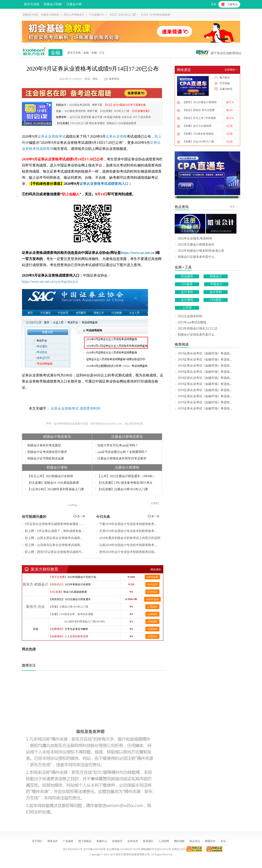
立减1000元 (223, 89)
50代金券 (152, 584)
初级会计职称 (53, 4)
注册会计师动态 (50, 15)
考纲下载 (97, 105)
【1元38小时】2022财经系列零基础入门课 (56, 489)
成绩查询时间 (90, 408)
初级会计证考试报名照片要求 (47, 452)
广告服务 (68, 841)
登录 (214, 4)
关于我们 (37, 841)
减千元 (230, 102)
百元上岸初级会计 (74, 15)
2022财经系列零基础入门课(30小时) (84, 622)
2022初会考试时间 (79, 105)
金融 (55, 53)
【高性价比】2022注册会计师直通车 (70, 599)
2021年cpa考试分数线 (192, 322)
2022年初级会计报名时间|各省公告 (201, 251)
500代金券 (152, 577)
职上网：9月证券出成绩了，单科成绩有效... (54, 531)
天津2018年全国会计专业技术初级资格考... (128, 531)
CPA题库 (187, 284)
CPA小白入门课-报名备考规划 (88, 123)
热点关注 (195, 841)
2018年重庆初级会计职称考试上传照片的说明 (130, 538)
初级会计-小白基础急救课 (121, 123)
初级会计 (216, 276)
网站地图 (179, 841)
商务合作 (53, 841)
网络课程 (156, 570)
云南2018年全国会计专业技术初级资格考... (128, 545)
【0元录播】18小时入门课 (114, 111)
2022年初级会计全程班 (78, 584)
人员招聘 (164, 841)
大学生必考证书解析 (76, 629)
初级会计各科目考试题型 (44, 445)
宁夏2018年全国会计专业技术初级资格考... (128, 524)
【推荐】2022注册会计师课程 (200, 102)
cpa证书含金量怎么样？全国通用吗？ (122, 452)
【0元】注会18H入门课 (122, 15)
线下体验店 (85, 841)
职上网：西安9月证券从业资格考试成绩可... (54, 552)
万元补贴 (222, 83)
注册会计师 (74, 4)
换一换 (79, 516)
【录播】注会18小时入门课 (198, 142)
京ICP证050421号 (73, 849)
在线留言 (117, 841)
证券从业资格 (116, 136)
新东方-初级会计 (35, 584)
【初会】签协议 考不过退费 (199, 110)
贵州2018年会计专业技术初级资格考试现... (128, 552)
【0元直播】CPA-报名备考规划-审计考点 (125, 483)
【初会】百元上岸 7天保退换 (199, 118)
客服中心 (102, 841)
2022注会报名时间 (190, 316)
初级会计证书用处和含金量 (46, 458)
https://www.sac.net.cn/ (138, 253)
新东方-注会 (35, 607)
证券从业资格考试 (52, 136)
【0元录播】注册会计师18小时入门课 (123, 489)
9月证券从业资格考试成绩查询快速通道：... (54, 524)
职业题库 (187, 276)
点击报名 (152, 592)
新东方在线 (32, 4)
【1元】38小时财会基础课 (155, 15)
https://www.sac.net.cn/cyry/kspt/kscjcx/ (50, 282)
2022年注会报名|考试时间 (195, 238)
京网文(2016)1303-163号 (185, 849)
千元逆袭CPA (97, 15)
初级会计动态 (31, 15)
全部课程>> (231, 70)
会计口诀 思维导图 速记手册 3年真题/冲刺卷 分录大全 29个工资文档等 (110, 117)
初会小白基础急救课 (75, 592)
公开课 (187, 308)
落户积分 (222, 78)
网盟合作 (210, 841)
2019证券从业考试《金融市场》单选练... (205, 353)
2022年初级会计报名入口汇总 (198, 328)
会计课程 (187, 300)
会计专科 (187, 292)
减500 (229, 110)
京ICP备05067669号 (94, 849)
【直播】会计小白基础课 (197, 126)
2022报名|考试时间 (75, 111)
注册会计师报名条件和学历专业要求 (122, 458)
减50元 (230, 118)
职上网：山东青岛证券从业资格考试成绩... (54, 545)
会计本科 (216, 292)
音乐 (223, 841)
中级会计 (216, 284)
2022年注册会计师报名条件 (196, 245)
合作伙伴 (133, 841)
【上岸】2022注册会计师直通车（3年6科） (126, 476)
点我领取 (152, 607)
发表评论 (114, 79)
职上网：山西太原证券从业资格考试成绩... (54, 538)
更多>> (234, 207)
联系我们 (148, 841)
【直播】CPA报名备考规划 (198, 134)
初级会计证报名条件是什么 (196, 257)
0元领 (229, 126)
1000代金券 (152, 599)
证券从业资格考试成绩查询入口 (104, 184)
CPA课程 (216, 300)
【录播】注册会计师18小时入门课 (69, 607)
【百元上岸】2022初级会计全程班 (50, 476)
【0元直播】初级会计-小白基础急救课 (53, 483)
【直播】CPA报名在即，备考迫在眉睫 (71, 614)
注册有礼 (233, 4)
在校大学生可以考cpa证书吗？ (118, 445)
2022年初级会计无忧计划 (82, 577)
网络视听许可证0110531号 (156, 849)
